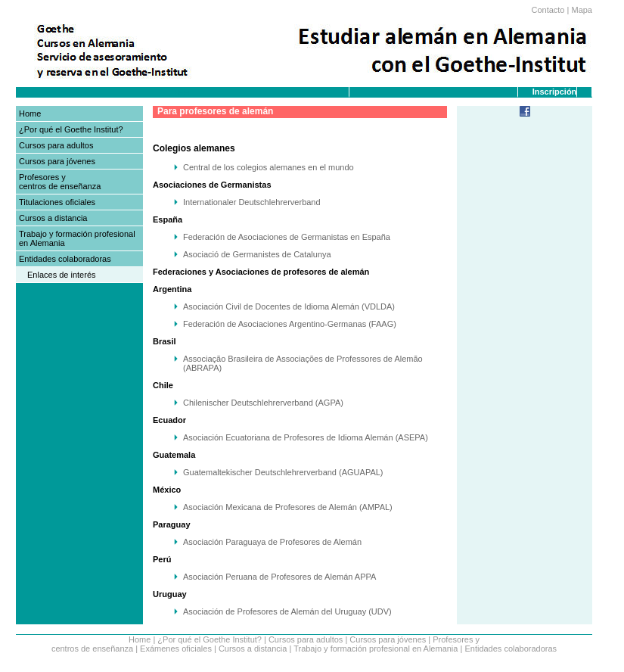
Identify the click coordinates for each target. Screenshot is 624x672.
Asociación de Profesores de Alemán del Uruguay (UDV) (287, 611)
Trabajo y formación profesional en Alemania (376, 649)
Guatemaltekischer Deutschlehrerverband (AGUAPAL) (283, 472)
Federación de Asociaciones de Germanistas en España (287, 237)
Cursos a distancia (53, 218)
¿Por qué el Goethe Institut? (71, 129)
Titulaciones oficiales (57, 202)
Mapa (582, 10)
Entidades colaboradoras (65, 259)
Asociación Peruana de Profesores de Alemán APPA (279, 577)
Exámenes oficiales (176, 649)
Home (30, 114)
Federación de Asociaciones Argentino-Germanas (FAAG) (290, 324)
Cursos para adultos (56, 145)
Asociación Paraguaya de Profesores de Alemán (272, 542)
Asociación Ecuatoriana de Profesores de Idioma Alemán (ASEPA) (306, 437)
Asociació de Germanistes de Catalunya (257, 254)
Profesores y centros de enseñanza (60, 182)
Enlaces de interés (62, 275)
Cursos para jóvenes (57, 161)
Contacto (548, 10)
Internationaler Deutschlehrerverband (252, 202)
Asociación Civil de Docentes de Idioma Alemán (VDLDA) (289, 306)
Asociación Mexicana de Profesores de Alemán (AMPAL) (288, 507)
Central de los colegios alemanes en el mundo (269, 167)
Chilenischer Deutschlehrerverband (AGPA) (263, 403)
